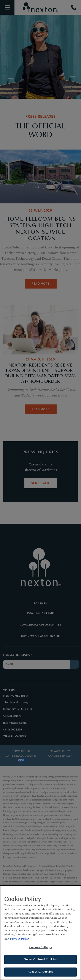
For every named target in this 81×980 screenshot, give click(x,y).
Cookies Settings (40, 948)
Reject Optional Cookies (40, 960)
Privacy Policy (20, 939)
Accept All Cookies (40, 972)
